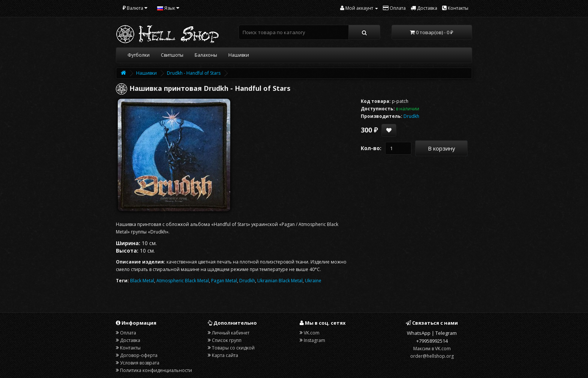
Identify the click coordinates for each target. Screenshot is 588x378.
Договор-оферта (139, 355)
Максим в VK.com (432, 349)
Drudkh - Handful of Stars (194, 73)
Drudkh (247, 281)
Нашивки (239, 55)
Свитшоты (172, 55)
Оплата (128, 333)
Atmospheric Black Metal (183, 281)
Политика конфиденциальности (156, 370)
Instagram (314, 340)
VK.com (312, 333)
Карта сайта (225, 355)
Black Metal (142, 281)
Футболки (139, 55)
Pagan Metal (224, 281)
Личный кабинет (231, 333)
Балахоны (206, 55)
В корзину (442, 148)
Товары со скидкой (233, 348)
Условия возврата (140, 363)
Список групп (227, 340)
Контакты (130, 348)
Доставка (130, 340)
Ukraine (313, 281)
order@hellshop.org (432, 356)
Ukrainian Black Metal (280, 281)
